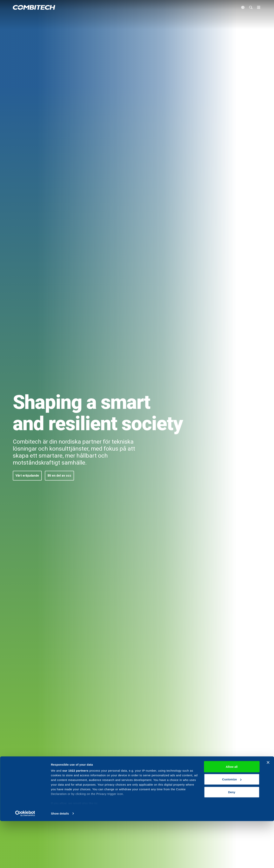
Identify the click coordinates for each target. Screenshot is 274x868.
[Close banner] (268, 809)
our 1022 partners (75, 817)
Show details (60, 860)
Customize (232, 826)
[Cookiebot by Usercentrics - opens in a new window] (25, 860)
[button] (27, 476)
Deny (232, 839)
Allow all (232, 814)
